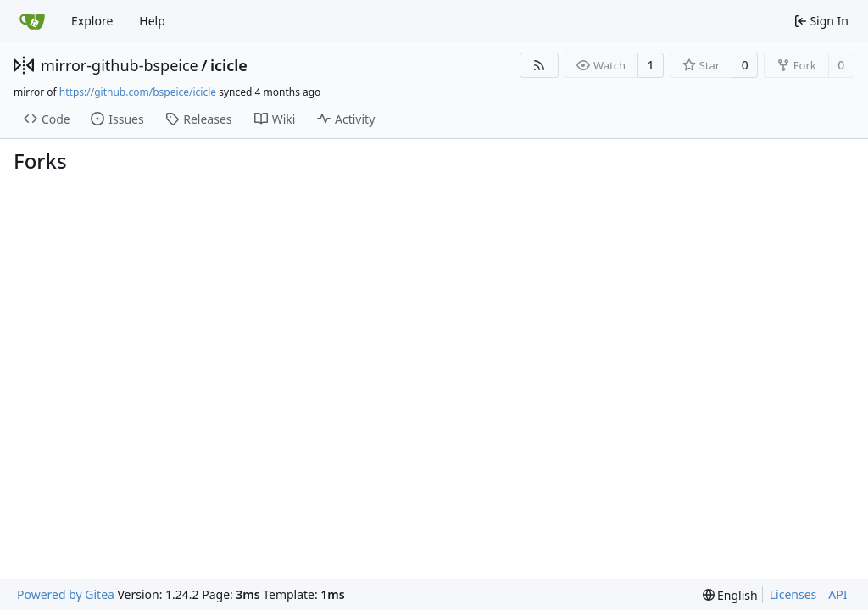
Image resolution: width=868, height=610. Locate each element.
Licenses (793, 594)
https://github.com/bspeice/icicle (138, 92)
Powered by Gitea (66, 594)
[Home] (32, 21)
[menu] (730, 595)
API (837, 594)
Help (152, 21)
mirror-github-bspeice (120, 65)
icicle (229, 65)
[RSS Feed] (539, 65)
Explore (92, 21)
